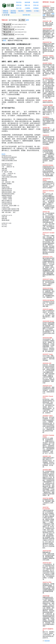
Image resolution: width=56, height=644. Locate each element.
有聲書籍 (36, 8)
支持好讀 (5, 13)
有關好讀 (5, 11)
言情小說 (36, 5)
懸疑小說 (27, 5)
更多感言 (47, 641)
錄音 (5, 40)
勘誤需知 (21, 11)
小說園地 (27, 8)
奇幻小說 (19, 8)
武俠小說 (19, 5)
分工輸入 (37, 11)
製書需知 (29, 11)
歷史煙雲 (36, 2)
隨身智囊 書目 (27, 15)
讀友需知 (13, 11)
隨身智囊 (27, 2)
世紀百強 (19, 2)
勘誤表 (3, 154)
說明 (27, 20)
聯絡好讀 (13, 13)
